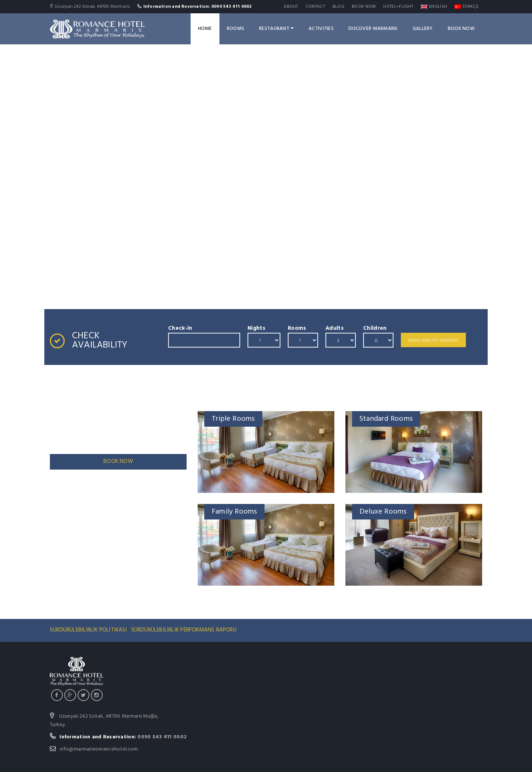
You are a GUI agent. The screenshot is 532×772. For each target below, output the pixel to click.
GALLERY (423, 29)
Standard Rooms (386, 419)
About (291, 7)
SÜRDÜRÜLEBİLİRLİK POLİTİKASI (89, 630)
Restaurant (276, 29)
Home (205, 29)
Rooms (236, 29)
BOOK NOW (118, 461)
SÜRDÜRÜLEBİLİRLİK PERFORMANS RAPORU (184, 630)
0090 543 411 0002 (162, 737)
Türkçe (466, 7)
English (434, 7)
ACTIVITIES (321, 29)
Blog (338, 7)
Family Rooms (234, 512)
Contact (315, 7)
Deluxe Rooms (383, 512)
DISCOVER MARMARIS (373, 29)
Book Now (364, 7)
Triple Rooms (233, 419)
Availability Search (433, 340)
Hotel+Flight (398, 7)
